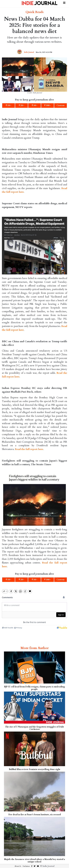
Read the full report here (29, 449)
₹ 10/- (8, 105)
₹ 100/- (48, 105)
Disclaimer (26, 866)
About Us (18, 866)
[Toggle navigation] (64, 2)
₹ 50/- (34, 105)
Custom (61, 105)
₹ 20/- (21, 105)
